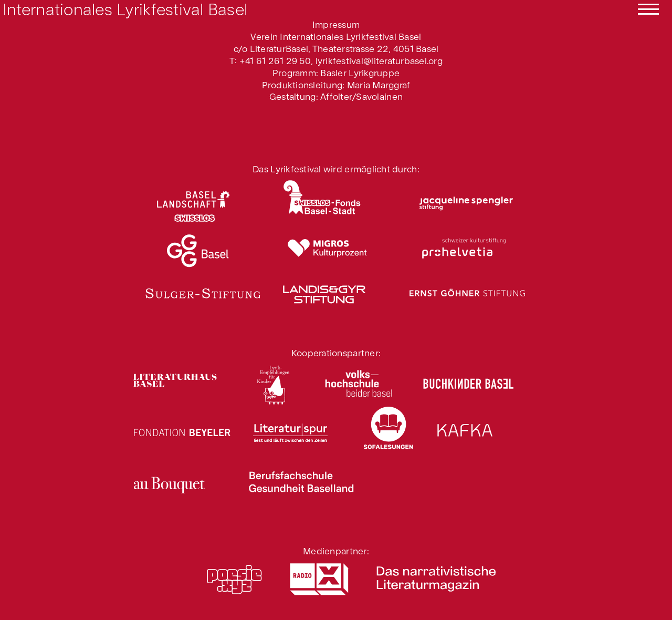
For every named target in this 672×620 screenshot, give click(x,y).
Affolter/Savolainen (361, 96)
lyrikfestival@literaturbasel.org (379, 60)
